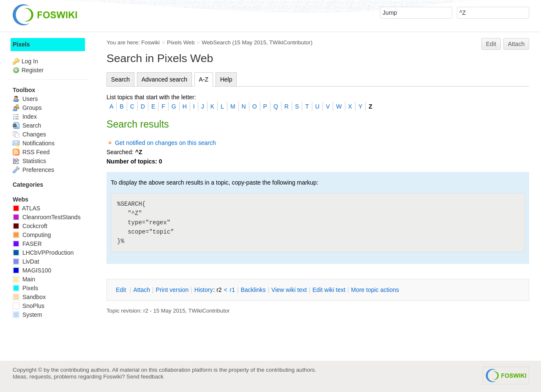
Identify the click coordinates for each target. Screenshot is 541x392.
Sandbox (29, 297)
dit (122, 290)
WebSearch (216, 42)
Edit (491, 44)
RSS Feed (31, 152)
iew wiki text (289, 290)
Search (120, 79)
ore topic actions (375, 290)
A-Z (204, 79)
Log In (30, 61)
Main (24, 279)
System (27, 315)
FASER (27, 244)
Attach (516, 44)
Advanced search (164, 79)
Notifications (34, 143)
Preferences (33, 170)
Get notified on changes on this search (165, 143)
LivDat (26, 261)
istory (204, 290)
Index (25, 117)
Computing (32, 235)
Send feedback (145, 377)
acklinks (253, 290)
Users (25, 99)
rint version (172, 290)
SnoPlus (29, 306)
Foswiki (150, 42)
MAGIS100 (32, 270)
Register (33, 70)
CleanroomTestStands (47, 217)
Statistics (29, 161)
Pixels (21, 44)
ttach (142, 290)
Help (226, 79)
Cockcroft (30, 226)
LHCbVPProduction (43, 253)
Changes (29, 134)
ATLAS (26, 208)
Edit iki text (329, 290)
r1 (232, 290)
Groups (27, 108)
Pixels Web (181, 42)
